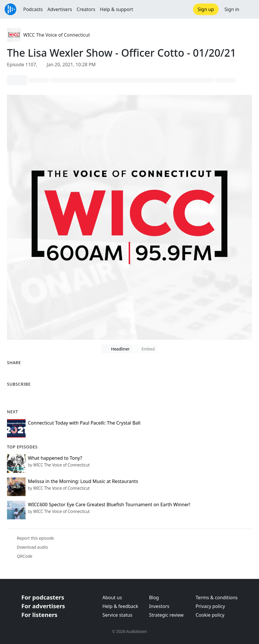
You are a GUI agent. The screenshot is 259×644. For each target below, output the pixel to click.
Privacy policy (210, 606)
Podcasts (33, 9)
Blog (154, 598)
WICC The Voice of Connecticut (57, 35)
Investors (159, 606)
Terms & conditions (217, 598)
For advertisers (43, 606)
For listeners (40, 615)
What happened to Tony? (55, 458)
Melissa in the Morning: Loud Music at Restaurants (83, 481)
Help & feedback (120, 606)
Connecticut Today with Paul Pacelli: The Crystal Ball (84, 423)
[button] (249, 9)
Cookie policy (210, 615)
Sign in (232, 9)
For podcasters (43, 597)
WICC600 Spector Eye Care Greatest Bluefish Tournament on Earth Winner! (109, 505)
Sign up (206, 9)
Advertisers (60, 9)
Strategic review (166, 615)
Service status (117, 615)
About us (112, 598)
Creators (86, 9)
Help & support (117, 9)
